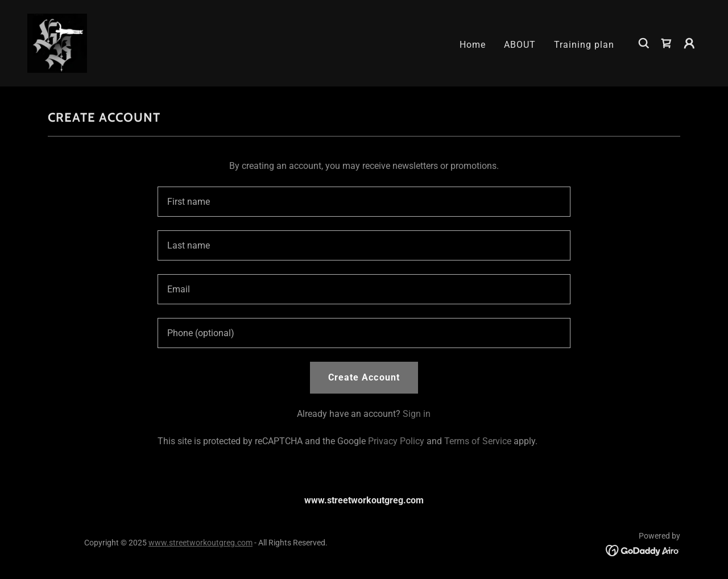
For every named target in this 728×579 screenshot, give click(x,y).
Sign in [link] (417, 414)
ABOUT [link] (520, 45)
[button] (689, 43)
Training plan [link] (584, 45)
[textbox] (364, 202)
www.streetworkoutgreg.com (200, 543)
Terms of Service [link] (478, 441)
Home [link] (473, 45)
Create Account (364, 377)
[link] (57, 42)
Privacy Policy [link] (396, 441)
